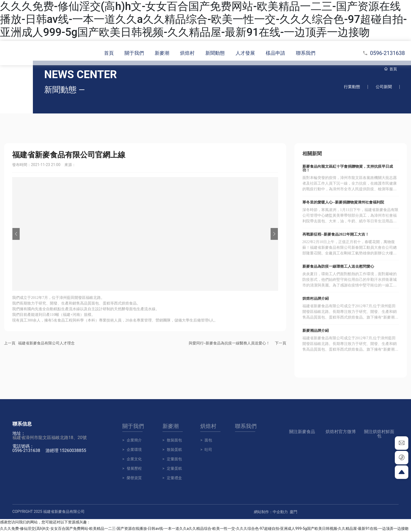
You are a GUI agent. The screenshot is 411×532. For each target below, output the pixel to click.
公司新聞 (384, 87)
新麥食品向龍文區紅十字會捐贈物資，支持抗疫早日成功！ (348, 169)
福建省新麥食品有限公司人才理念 (46, 343)
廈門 (293, 512)
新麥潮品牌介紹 (316, 331)
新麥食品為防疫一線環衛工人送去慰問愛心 (338, 267)
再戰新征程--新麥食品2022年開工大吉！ (336, 235)
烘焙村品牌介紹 (316, 299)
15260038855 (73, 451)
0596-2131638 (384, 53)
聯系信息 (22, 424)
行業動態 (351, 87)
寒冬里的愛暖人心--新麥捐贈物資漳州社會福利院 (343, 203)
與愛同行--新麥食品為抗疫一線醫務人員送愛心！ (229, 343)
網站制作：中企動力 (271, 512)
